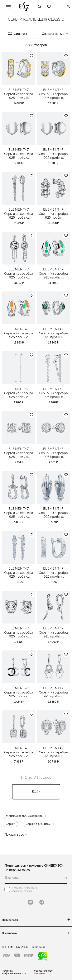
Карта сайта (39, 947)
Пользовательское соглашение (42, 972)
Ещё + (36, 792)
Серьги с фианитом (38, 824)
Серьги (10, 824)
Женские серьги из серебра (24, 816)
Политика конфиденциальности (14, 972)
